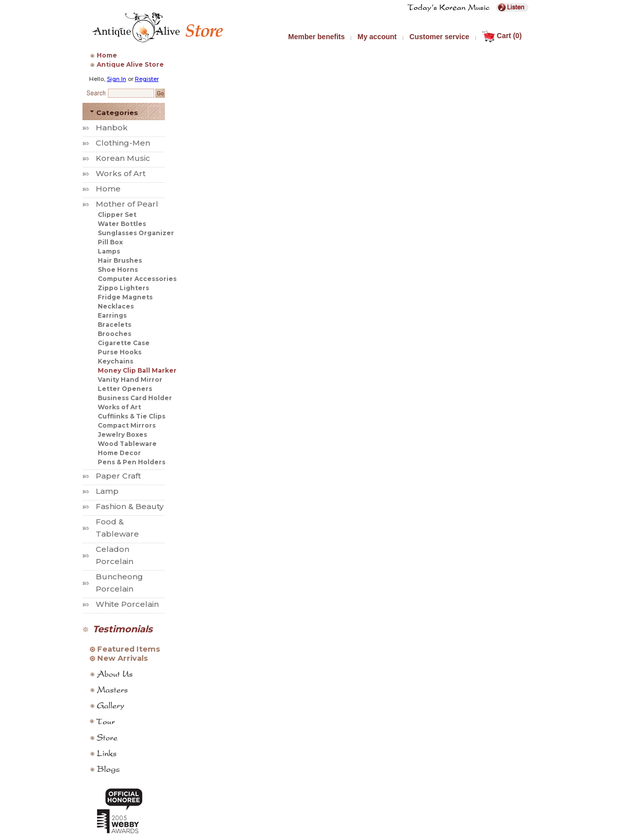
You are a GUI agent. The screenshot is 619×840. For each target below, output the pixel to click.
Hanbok (112, 128)
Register (147, 79)
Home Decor (119, 453)
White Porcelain (127, 604)
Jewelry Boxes (122, 435)
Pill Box (110, 242)
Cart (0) (502, 36)
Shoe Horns (118, 270)
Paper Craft (118, 476)
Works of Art (121, 173)
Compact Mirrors (127, 425)
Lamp (107, 491)
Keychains (116, 361)
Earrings (112, 315)
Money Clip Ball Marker (137, 370)
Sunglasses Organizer (136, 233)
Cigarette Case (124, 343)
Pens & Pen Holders (132, 462)
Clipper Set (117, 215)
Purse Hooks (120, 352)
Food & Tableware (117, 528)
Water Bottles (122, 224)
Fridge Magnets (125, 297)
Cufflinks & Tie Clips (132, 416)
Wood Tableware (127, 444)
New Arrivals (123, 658)
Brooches (115, 334)
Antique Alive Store (130, 64)
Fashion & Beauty (130, 506)
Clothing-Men (123, 143)
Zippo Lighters (123, 288)
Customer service (439, 37)
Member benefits (316, 37)
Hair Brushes (120, 260)
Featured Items (129, 649)
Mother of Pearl (127, 204)
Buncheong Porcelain (119, 583)
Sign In (117, 79)
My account (377, 37)
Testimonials (123, 629)
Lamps (109, 251)
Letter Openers (125, 389)
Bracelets (115, 325)
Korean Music (123, 158)
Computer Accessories (137, 279)
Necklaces (116, 306)
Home (107, 55)
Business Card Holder (135, 398)
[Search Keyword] (131, 93)
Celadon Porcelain (115, 555)
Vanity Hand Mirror (130, 380)
